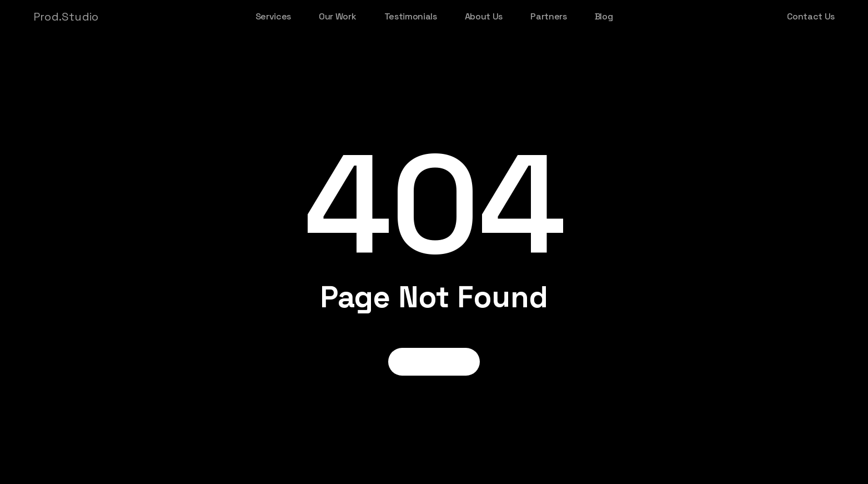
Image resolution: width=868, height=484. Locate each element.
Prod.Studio (66, 17)
